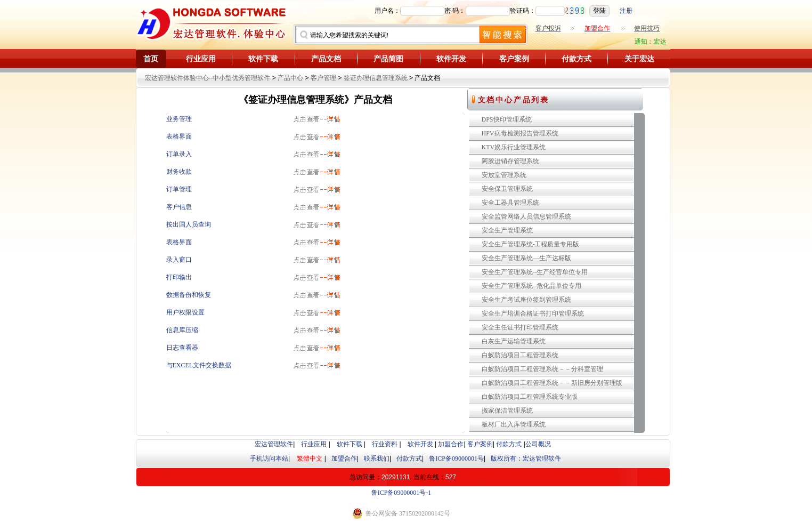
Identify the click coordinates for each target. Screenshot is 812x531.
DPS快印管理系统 (507, 119)
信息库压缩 (182, 330)
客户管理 (323, 78)
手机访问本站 (269, 458)
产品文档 (326, 59)
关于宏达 (639, 59)
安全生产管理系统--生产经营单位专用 (535, 272)
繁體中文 (310, 458)
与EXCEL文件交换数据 (199, 365)
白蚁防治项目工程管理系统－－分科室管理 (542, 369)
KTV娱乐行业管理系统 (514, 147)
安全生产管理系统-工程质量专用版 (531, 244)
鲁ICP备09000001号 (456, 458)
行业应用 (201, 59)
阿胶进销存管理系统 (510, 161)
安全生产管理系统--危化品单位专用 (532, 286)
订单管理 (179, 189)
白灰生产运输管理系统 (514, 341)
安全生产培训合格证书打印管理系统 (533, 313)
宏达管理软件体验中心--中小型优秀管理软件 (208, 78)
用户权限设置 (185, 312)
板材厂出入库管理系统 (514, 424)
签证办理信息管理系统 (376, 78)
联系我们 (377, 458)
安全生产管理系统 (507, 230)
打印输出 (179, 277)
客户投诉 (548, 28)
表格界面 (179, 136)
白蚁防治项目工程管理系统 (520, 355)
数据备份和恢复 (189, 295)
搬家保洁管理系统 (507, 411)
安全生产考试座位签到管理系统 (526, 300)
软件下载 (263, 59)
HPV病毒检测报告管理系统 (520, 133)
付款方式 (576, 59)
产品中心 (290, 78)
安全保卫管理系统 (507, 189)
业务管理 (179, 119)
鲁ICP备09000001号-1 (401, 493)
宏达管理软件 (274, 444)
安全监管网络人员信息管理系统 (526, 216)
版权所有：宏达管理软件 (526, 458)
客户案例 (514, 59)
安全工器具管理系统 (510, 203)
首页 (151, 59)
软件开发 (451, 59)
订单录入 (179, 154)
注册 (626, 11)
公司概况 (538, 444)
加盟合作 (451, 444)
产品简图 (388, 59)
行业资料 (385, 444)
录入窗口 (179, 260)
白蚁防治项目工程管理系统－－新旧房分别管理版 (552, 383)
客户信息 (179, 207)
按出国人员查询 (189, 224)
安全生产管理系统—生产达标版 (526, 258)
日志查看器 (182, 348)
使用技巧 (647, 28)
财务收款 (179, 172)
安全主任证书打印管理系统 (520, 327)
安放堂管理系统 (504, 175)
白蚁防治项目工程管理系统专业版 (530, 397)
